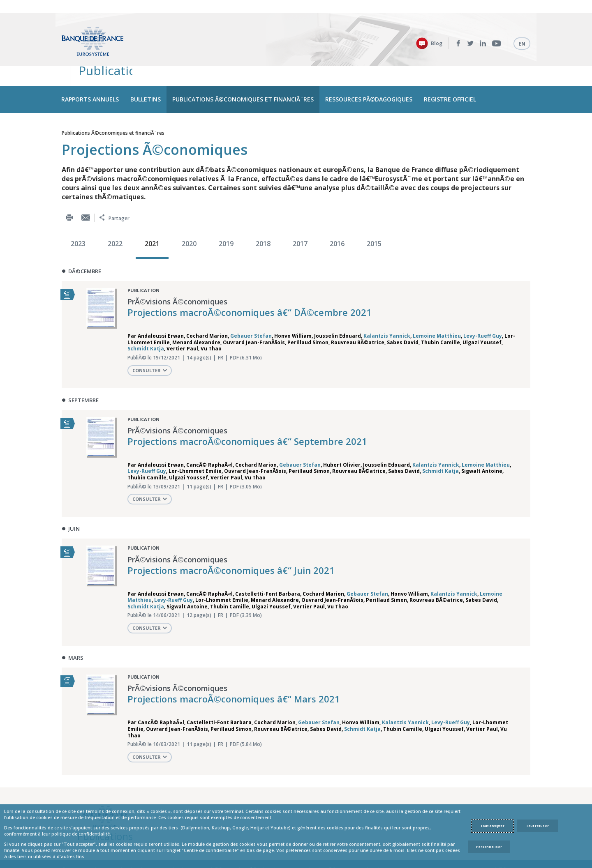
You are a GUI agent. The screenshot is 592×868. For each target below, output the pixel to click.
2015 (374, 211)
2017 (300, 211)
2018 (263, 211)
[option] (80, 212)
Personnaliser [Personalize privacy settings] (489, 847)
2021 (152, 211)
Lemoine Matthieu (437, 303)
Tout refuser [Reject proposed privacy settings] (538, 826)
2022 (115, 211)
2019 (226, 211)
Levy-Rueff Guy (483, 303)
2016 (337, 211)
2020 (189, 211)
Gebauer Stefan (251, 303)
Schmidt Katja (146, 316)
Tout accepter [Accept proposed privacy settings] (493, 826)
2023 (78, 211)
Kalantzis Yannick (387, 303)
